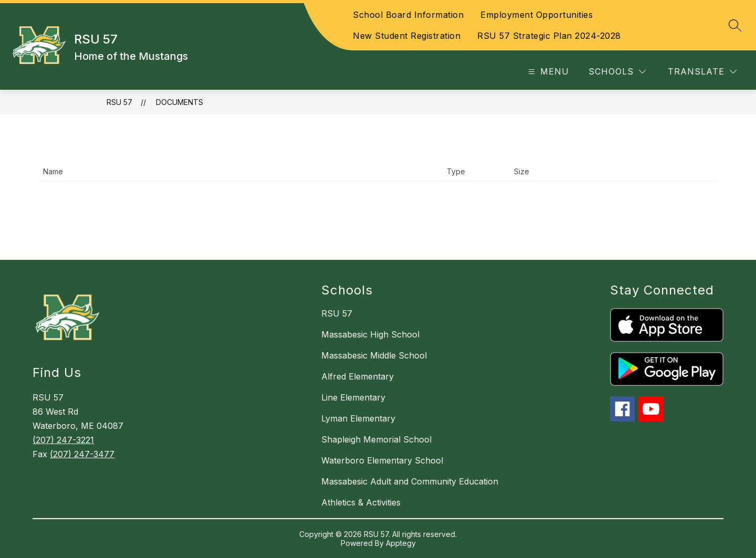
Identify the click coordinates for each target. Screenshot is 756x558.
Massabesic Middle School (374, 355)
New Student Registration (407, 36)
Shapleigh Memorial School (376, 439)
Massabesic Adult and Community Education (410, 481)
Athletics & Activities (361, 502)
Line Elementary (353, 397)
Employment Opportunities (537, 15)
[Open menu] (547, 72)
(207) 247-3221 (63, 440)
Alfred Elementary (358, 376)
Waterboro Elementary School (382, 460)
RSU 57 (119, 102)
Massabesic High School (370, 334)
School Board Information (408, 15)
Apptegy (401, 543)
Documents (180, 102)
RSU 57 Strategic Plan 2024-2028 (549, 36)
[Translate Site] (702, 72)
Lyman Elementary (358, 418)
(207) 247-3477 (82, 454)
